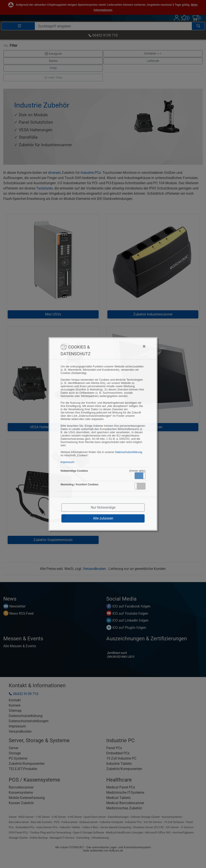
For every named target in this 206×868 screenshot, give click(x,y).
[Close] (122, 346)
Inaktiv (142, 486)
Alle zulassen (103, 518)
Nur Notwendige (103, 507)
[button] (140, 476)
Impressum (67, 462)
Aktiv (140, 476)
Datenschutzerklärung (128, 452)
